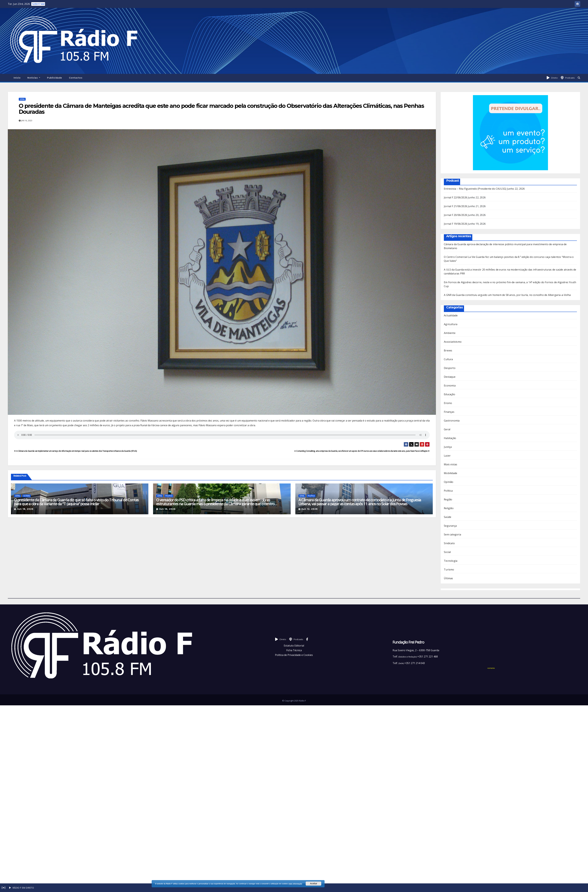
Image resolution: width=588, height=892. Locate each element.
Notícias (34, 78)
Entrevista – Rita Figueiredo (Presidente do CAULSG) (475, 189)
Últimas (27, 496)
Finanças (449, 412)
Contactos (76, 78)
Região (448, 499)
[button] (579, 78)
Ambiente (450, 333)
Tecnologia (451, 561)
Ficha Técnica (294, 650)
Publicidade (55, 78)
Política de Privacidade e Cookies (294, 655)
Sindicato (449, 543)
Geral (22, 99)
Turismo (449, 570)
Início (17, 78)
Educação (449, 394)
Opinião (449, 482)
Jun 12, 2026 (310, 509)
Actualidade (451, 315)
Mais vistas (450, 464)
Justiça (448, 447)
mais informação (295, 884)
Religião (449, 508)
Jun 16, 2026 (167, 509)
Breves (448, 350)
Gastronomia (452, 421)
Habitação (450, 438)
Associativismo (453, 342)
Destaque (450, 377)
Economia (450, 386)
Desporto (450, 368)
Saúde (448, 517)
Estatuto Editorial (294, 646)
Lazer (447, 456)
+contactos (491, 668)
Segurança (450, 526)
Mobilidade (450, 473)
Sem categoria (452, 534)
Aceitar (314, 883)
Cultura (448, 359)
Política (169, 496)
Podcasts (570, 78)
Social (447, 552)
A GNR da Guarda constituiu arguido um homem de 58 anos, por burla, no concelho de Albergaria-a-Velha (507, 295)
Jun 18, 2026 (25, 509)
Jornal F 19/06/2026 (456, 224)
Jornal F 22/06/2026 (456, 197)
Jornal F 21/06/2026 (456, 206)
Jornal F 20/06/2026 (456, 215)
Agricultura (451, 324)
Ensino (448, 403)
